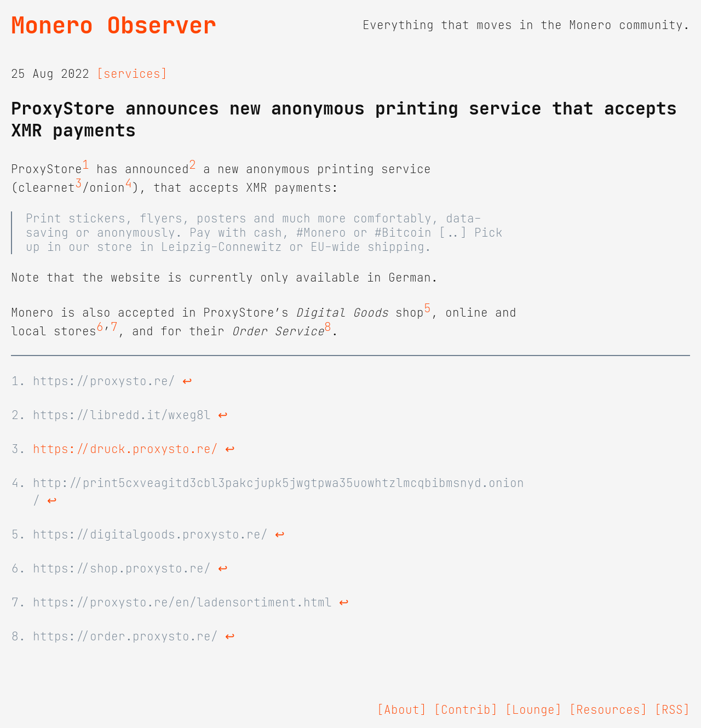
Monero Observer (114, 25)
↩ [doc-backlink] (187, 381)
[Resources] (608, 710)
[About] (402, 710)
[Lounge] (533, 710)
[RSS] (672, 710)
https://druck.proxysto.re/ (125, 449)
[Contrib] (466, 710)
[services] (132, 74)
